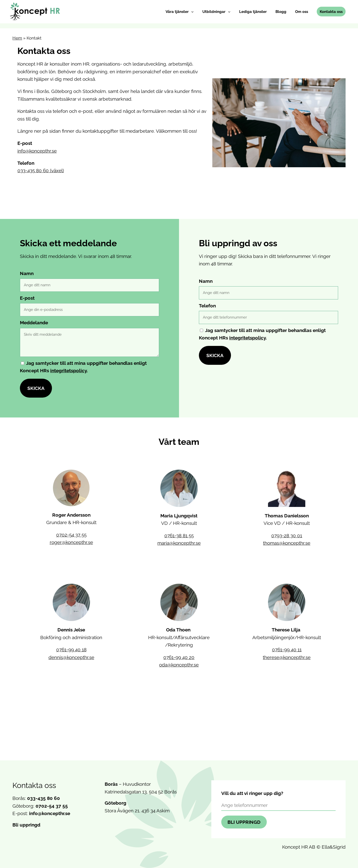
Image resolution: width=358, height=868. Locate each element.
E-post (27, 298)
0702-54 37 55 (71, 535)
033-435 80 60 (44, 798)
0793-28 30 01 (287, 536)
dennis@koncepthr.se (71, 657)
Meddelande (34, 323)
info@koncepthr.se (37, 151)
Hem (17, 38)
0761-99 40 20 (179, 657)
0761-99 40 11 (287, 650)
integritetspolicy (68, 371)
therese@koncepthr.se (287, 657)
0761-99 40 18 (71, 650)
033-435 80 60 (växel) (41, 170)
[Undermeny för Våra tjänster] (192, 12)
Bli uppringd (26, 825)
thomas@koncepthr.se (287, 543)
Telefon (207, 306)
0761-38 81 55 (179, 536)
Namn (27, 273)
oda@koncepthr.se (179, 665)
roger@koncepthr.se (71, 542)
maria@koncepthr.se (179, 543)
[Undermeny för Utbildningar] (229, 12)
